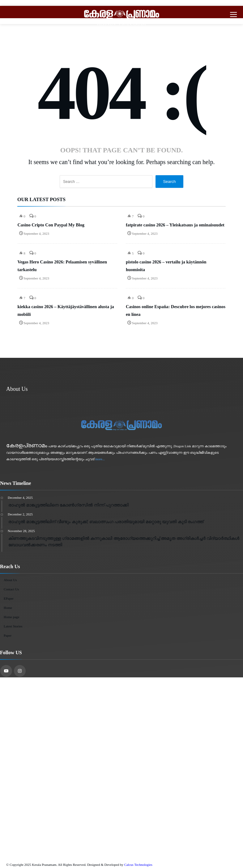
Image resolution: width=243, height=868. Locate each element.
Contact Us (11, 589)
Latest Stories (13, 626)
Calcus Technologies (138, 865)
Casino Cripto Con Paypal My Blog (51, 225)
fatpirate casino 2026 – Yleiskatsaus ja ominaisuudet (175, 225)
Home (8, 608)
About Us (10, 580)
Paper (8, 635)
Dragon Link (183, 446)
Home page (11, 617)
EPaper (9, 598)
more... (100, 459)
